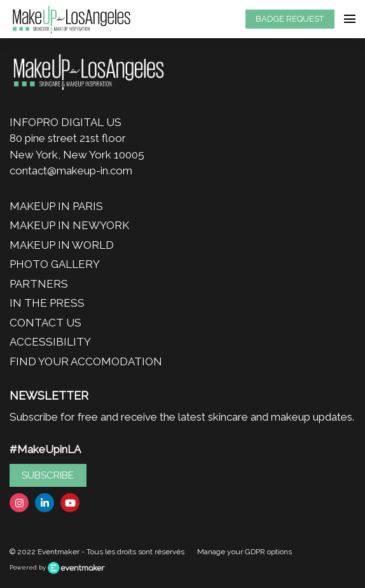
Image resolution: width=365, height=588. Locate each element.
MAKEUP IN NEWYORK (69, 225)
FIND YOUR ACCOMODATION (86, 361)
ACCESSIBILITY (50, 342)
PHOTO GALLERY (55, 264)
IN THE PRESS (47, 303)
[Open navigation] (350, 19)
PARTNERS (39, 284)
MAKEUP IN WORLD (62, 245)
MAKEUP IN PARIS (56, 206)
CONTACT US (45, 323)
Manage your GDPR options (244, 552)
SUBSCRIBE (48, 475)
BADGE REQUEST (290, 19)
